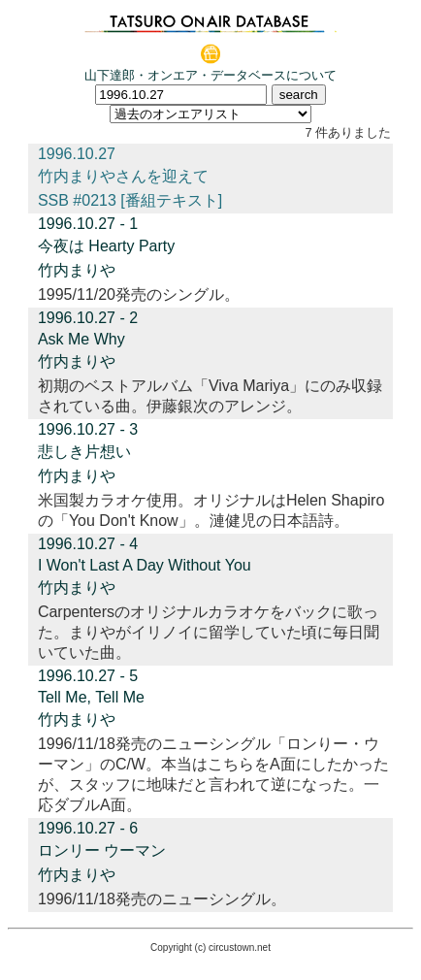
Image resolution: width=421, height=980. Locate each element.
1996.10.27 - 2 (88, 318)
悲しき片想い (84, 452)
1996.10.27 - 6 (88, 828)
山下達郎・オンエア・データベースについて (210, 75)
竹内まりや (77, 270)
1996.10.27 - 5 (88, 676)
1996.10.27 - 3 (88, 429)
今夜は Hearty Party (106, 246)
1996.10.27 (77, 154)
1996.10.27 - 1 (88, 224)
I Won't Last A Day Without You (145, 565)
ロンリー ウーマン (102, 850)
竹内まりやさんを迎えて (123, 176)
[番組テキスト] (171, 200)
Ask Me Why (81, 339)
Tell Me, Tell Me (91, 697)
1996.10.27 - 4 (88, 544)
